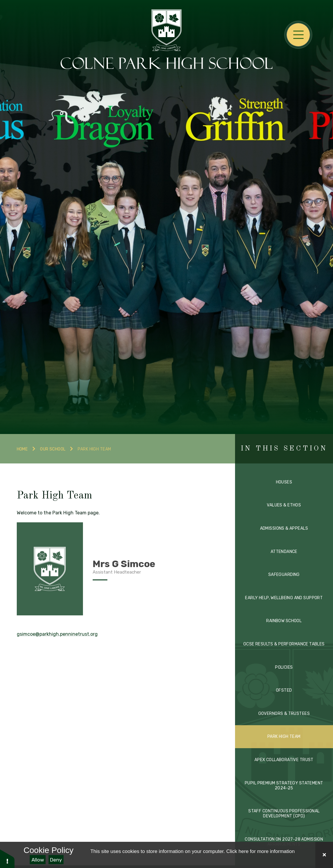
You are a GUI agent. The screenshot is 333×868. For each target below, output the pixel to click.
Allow (38, 860)
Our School (53, 449)
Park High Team (94, 449)
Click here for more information (260, 851)
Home (22, 449)
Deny (56, 860)
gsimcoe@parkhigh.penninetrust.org (57, 634)
